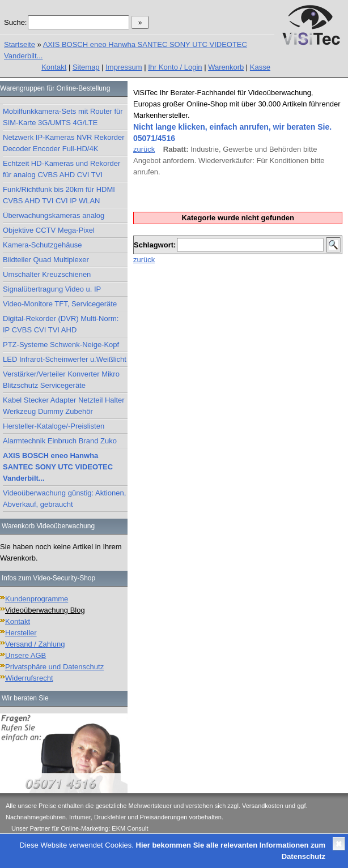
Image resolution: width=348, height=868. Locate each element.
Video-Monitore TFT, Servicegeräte (60, 304)
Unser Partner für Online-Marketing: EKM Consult (80, 828)
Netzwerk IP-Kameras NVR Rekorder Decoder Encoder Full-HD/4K (64, 143)
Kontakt (54, 67)
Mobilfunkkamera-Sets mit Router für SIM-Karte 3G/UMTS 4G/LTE (63, 117)
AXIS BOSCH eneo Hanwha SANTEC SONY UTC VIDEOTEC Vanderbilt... (58, 467)
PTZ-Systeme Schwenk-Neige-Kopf (61, 345)
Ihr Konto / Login (175, 67)
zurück (144, 149)
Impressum (124, 67)
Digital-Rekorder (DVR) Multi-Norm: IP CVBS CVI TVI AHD (61, 324)
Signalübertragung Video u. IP (52, 289)
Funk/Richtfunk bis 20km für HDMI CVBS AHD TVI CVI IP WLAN (59, 195)
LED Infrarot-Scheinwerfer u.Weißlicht (65, 359)
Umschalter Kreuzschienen (47, 274)
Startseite (20, 44)
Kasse (260, 67)
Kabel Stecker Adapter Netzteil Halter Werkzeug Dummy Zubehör (64, 406)
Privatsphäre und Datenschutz (54, 667)
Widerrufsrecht (29, 678)
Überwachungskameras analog (54, 215)
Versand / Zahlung (35, 644)
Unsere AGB (26, 655)
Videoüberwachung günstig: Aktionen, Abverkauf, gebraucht (64, 499)
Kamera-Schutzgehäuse (42, 245)
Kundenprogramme (37, 599)
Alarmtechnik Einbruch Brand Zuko (60, 441)
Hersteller (21, 633)
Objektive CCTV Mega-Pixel (49, 230)
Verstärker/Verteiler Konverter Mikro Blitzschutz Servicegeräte (61, 380)
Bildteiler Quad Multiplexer (46, 260)
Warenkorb (226, 67)
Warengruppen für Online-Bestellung (55, 88)
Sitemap (86, 67)
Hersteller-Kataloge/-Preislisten (54, 426)
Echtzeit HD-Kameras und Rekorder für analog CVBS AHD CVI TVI (61, 169)
